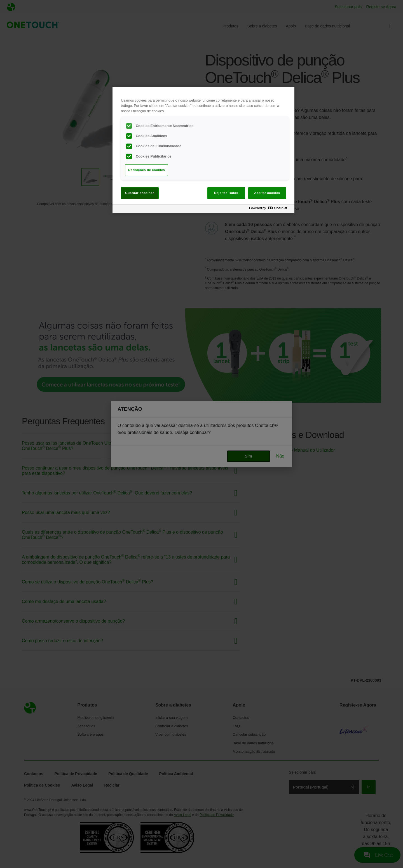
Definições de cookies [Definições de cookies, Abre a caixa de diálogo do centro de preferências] (147, 170)
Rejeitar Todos (226, 193)
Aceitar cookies (267, 193)
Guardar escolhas (140, 193)
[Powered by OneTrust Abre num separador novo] (270, 209)
